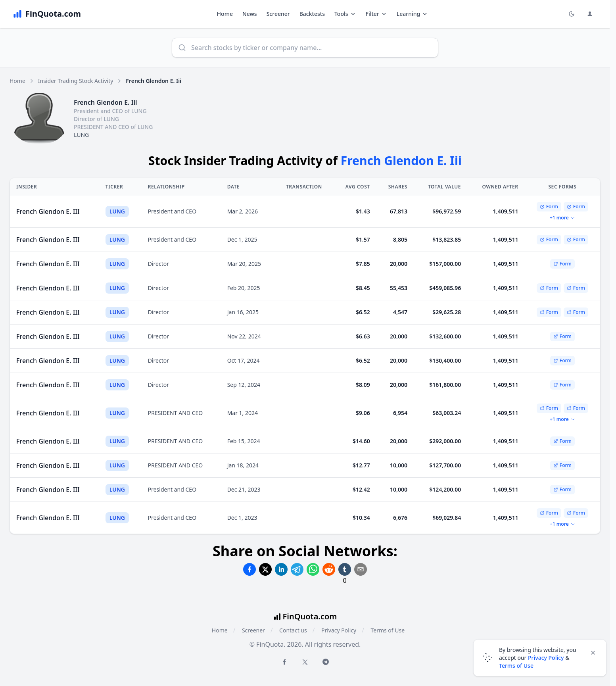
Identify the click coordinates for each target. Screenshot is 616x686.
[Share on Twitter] (265, 569)
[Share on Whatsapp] (313, 569)
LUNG (81, 135)
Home (225, 14)
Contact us (293, 630)
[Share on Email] (361, 569)
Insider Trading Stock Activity (76, 81)
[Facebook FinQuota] (284, 662)
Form (549, 207)
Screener (278, 14)
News (250, 14)
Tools (345, 14)
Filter (376, 14)
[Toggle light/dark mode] (572, 14)
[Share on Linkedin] (281, 569)
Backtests (312, 14)
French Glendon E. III (48, 211)
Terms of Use (388, 630)
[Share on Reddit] (329, 569)
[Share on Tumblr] (345, 569)
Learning (412, 14)
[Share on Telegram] (297, 569)
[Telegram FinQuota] (326, 662)
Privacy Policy (339, 630)
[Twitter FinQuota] (305, 662)
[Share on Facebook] (249, 569)
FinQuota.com (310, 616)
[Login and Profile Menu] (590, 14)
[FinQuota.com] (47, 14)
